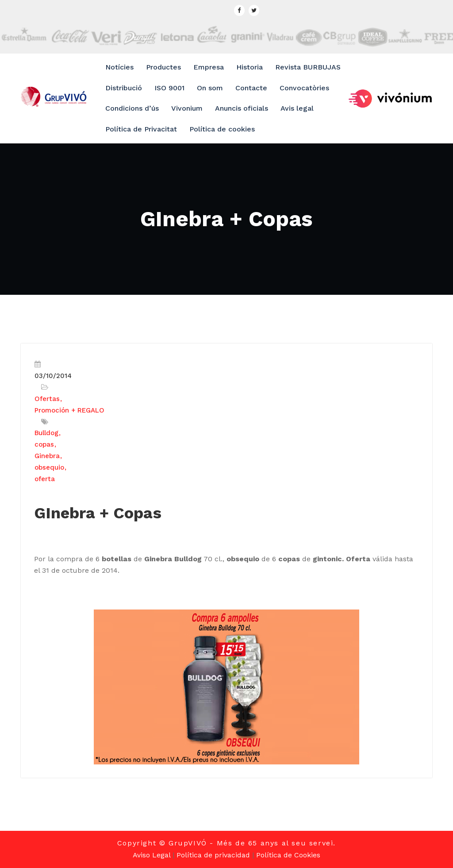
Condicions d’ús (132, 108)
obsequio (49, 467)
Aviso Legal (152, 855)
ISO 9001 (169, 88)
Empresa (209, 67)
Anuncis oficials (242, 108)
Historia (250, 67)
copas (44, 444)
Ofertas (47, 399)
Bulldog (46, 433)
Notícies (119, 67)
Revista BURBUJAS (308, 67)
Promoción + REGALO (69, 410)
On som (210, 88)
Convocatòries (304, 88)
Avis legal (297, 108)
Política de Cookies (288, 855)
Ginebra (47, 456)
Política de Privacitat (141, 129)
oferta (45, 479)
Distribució (124, 88)
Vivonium (187, 108)
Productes (163, 67)
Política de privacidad (213, 855)
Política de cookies (222, 129)
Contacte (251, 88)
